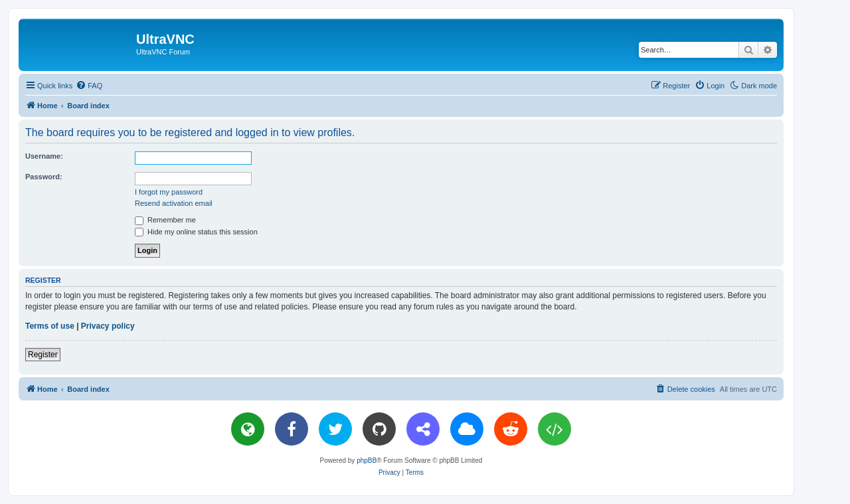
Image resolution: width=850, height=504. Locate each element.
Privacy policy (108, 326)
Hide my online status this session (196, 232)
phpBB (367, 461)
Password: (44, 177)
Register (43, 355)
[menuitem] (89, 86)
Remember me (165, 220)
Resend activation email (174, 203)
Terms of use (50, 326)
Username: (44, 156)
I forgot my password (169, 192)
